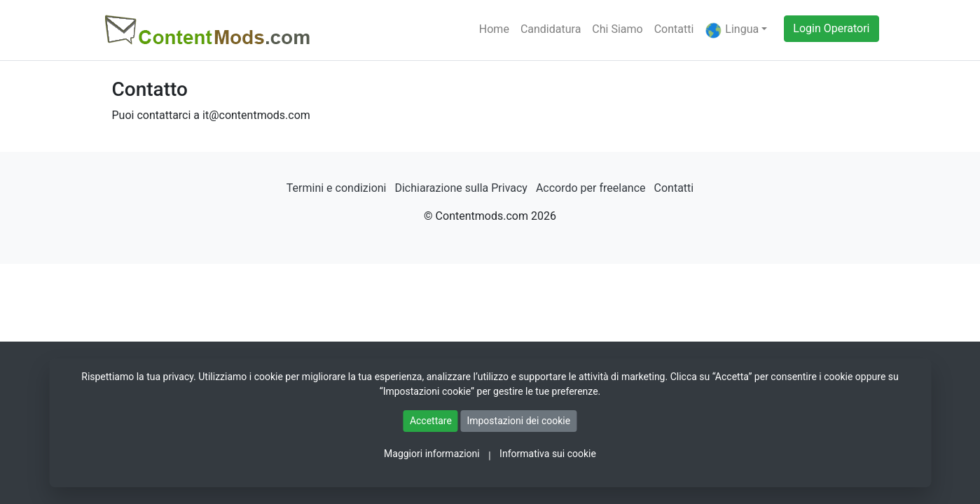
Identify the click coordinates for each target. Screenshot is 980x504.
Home (494, 29)
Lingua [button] (732, 30)
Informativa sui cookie (548, 454)
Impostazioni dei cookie (518, 421)
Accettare (431, 421)
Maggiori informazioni (432, 454)
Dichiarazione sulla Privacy (461, 188)
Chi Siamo (617, 29)
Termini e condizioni (337, 188)
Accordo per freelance (591, 188)
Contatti (674, 29)
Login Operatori (831, 28)
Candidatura (551, 29)
